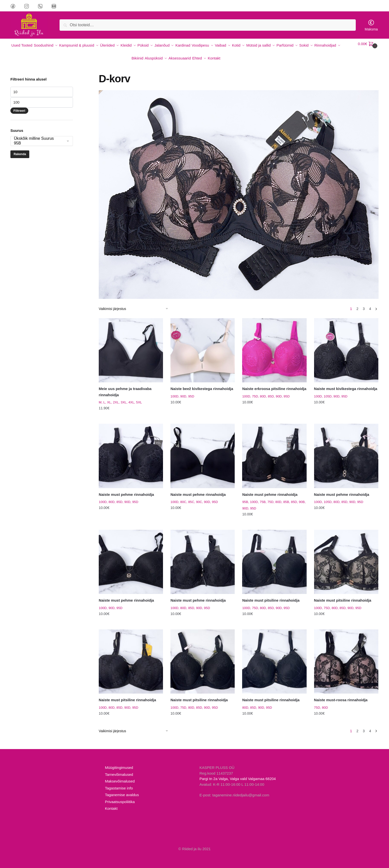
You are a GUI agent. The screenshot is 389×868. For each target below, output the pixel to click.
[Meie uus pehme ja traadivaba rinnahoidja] (131, 344)
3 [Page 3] (364, 303)
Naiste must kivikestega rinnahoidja (346, 383)
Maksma (371, 25)
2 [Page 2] (357, 303)
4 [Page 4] (370, 303)
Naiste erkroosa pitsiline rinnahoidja (274, 383)
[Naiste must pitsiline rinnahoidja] (274, 556)
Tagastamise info (119, 782)
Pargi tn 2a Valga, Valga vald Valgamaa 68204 (238, 773)
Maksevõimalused (120, 775)
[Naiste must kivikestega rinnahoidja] (346, 344)
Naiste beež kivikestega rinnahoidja (202, 383)
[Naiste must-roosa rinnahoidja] (346, 656)
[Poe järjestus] (135, 303)
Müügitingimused (119, 762)
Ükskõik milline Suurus (39, 133)
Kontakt (111, 802)
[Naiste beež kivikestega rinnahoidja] (203, 344)
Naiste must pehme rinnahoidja (126, 489)
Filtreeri (19, 105)
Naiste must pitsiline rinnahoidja (271, 594)
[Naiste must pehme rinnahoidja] (131, 450)
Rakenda (20, 148)
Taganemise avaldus (122, 789)
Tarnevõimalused (119, 769)
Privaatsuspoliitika (120, 796)
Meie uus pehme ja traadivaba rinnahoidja (125, 386)
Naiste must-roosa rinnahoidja (341, 694)
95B (39, 137)
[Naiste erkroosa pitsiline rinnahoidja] (274, 344)
